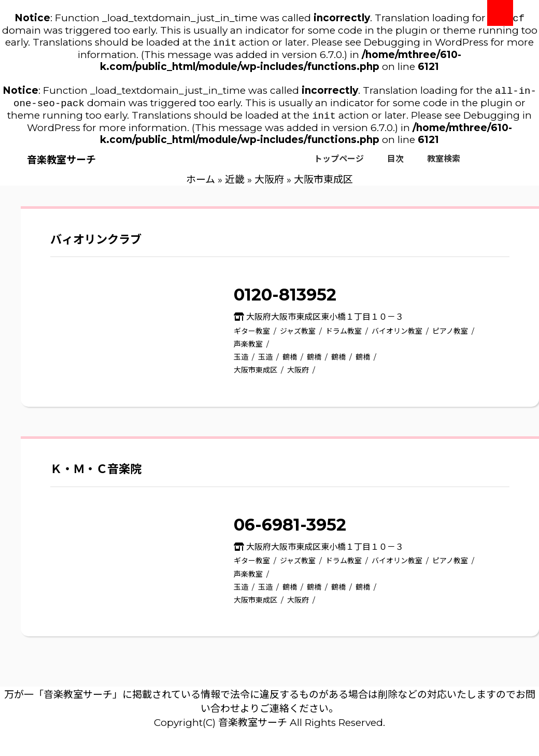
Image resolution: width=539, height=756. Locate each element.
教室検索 (444, 164)
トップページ (339, 164)
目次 (395, 164)
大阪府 (269, 185)
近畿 (235, 185)
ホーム (201, 185)
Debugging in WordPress (426, 44)
